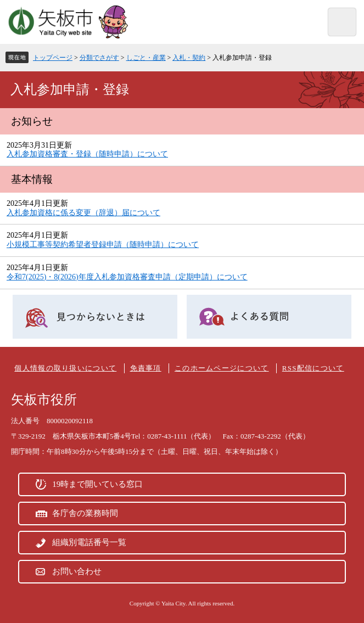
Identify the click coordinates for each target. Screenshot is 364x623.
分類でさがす (99, 58)
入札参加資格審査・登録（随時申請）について (87, 154)
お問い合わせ (77, 571)
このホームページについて (222, 368)
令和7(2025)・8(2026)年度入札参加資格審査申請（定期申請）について (127, 277)
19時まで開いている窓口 (97, 484)
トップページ (53, 58)
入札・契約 (189, 58)
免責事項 (146, 368)
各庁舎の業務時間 (85, 513)
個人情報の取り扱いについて (65, 368)
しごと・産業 (146, 58)
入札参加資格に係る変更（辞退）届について (83, 213)
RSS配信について (313, 368)
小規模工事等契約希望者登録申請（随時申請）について (103, 245)
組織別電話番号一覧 (89, 542)
